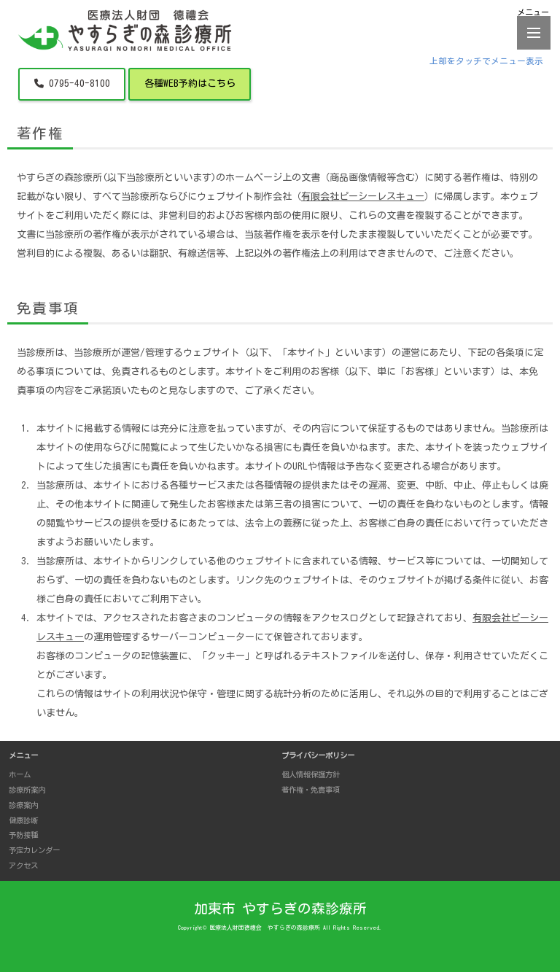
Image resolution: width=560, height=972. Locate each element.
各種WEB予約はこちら (190, 83)
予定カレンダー (34, 850)
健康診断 (23, 820)
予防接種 (23, 835)
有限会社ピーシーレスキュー (363, 197)
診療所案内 (27, 790)
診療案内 (23, 805)
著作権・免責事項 (311, 790)
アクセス (23, 866)
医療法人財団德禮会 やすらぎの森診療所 (265, 928)
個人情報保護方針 (311, 774)
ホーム (20, 774)
